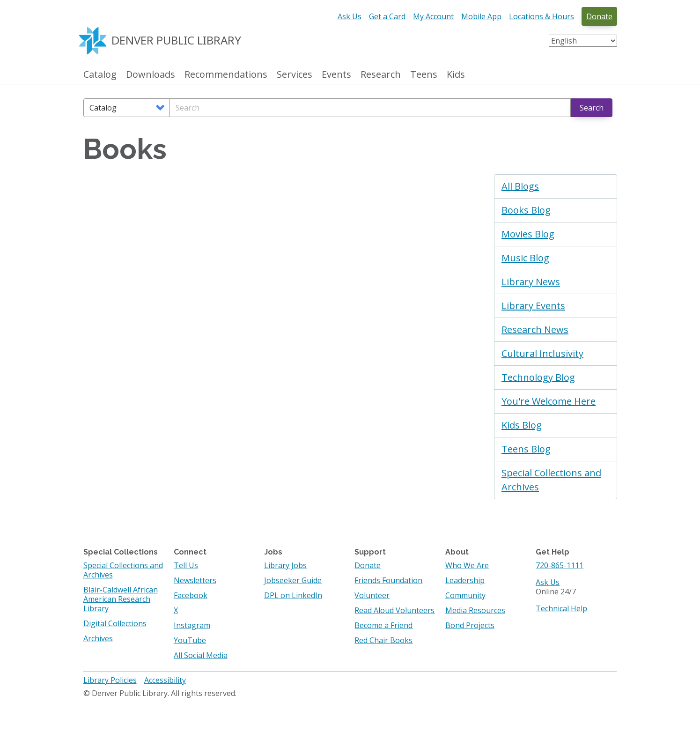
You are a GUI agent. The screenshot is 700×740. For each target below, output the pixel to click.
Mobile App (481, 16)
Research (381, 75)
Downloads (151, 75)
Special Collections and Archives (551, 480)
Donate (599, 16)
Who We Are (467, 565)
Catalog (100, 75)
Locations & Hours (542, 16)
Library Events (533, 306)
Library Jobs (285, 565)
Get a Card (387, 16)
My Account (433, 16)
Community (465, 595)
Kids (456, 75)
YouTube (190, 640)
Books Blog (526, 210)
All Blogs (520, 186)
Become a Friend (383, 625)
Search (592, 108)
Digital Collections (115, 623)
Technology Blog (538, 377)
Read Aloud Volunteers (394, 610)
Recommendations (226, 75)
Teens (424, 75)
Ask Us (350, 16)
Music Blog (525, 258)
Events (336, 75)
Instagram (192, 625)
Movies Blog (528, 234)
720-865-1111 (560, 565)
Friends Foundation (388, 580)
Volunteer (372, 595)
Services (295, 75)
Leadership (465, 580)
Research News (535, 329)
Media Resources (475, 610)
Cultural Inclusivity (542, 353)
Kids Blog (522, 425)
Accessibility (165, 680)
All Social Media (201, 655)
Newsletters (195, 580)
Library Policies (110, 680)
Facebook (191, 595)
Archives (98, 638)
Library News (531, 282)
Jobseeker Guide (293, 580)
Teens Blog (526, 449)
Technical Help (561, 608)
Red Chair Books (383, 640)
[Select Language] (583, 41)
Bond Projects (470, 625)
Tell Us (186, 565)
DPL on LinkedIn (293, 595)
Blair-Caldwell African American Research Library (121, 599)
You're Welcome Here (549, 401)
